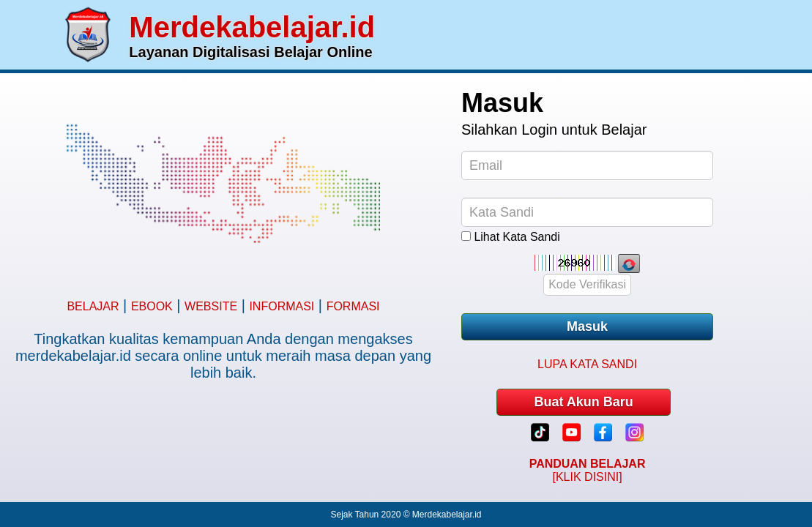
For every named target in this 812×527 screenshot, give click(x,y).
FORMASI (353, 306)
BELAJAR (93, 306)
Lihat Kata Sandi (517, 237)
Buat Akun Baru (583, 402)
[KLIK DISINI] (588, 470)
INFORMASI (282, 306)
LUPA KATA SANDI (587, 364)
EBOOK (152, 306)
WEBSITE (211, 306)
